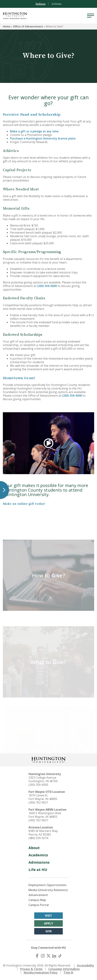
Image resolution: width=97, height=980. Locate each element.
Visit (48, 916)
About (34, 848)
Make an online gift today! (24, 504)
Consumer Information (64, 969)
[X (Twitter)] (48, 956)
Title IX (68, 973)
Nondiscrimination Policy (41, 973)
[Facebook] (37, 956)
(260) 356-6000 (47, 286)
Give (49, 931)
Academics (38, 855)
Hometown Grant (19, 378)
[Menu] (91, 16)
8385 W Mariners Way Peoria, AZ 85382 (43, 833)
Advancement (38, 895)
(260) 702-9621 (38, 802)
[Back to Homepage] (48, 759)
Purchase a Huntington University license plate (43, 138)
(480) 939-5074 (38, 838)
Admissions (39, 862)
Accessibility (86, 965)
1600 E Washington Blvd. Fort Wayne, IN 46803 (45, 815)
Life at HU (38, 870)
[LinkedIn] (54, 956)
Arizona (56, 4)
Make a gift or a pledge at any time (34, 131)
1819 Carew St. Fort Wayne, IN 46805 (43, 797)
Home (7, 26)
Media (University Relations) (48, 890)
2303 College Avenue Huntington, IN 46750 (43, 779)
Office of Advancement (28, 26)
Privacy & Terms (31, 969)
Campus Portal (39, 905)
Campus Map (37, 900)
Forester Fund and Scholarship (32, 115)
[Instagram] (43, 956)
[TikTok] (60, 956)
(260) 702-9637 (38, 820)
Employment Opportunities (48, 885)
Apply (48, 923)
